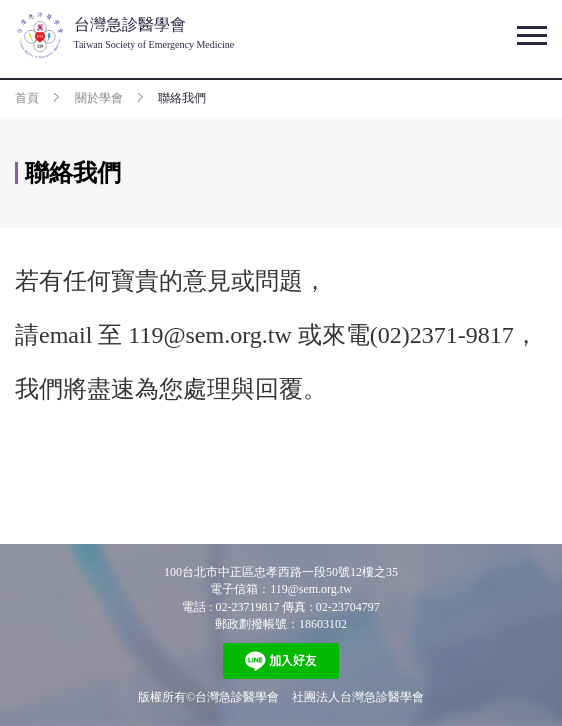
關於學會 (99, 98)
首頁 (27, 98)
